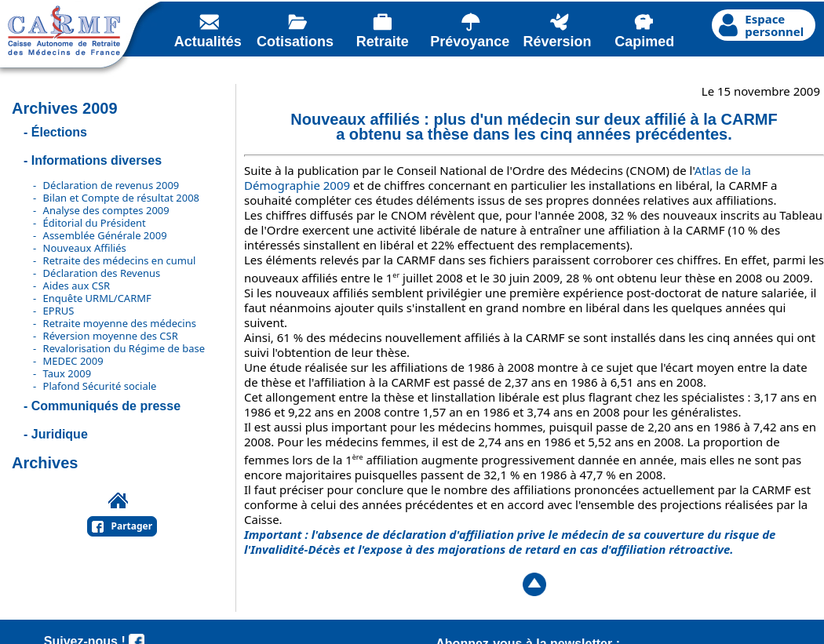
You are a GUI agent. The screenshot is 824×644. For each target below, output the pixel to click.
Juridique (60, 434)
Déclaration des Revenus (102, 273)
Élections (59, 132)
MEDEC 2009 (73, 361)
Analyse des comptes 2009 (106, 210)
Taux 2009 (67, 373)
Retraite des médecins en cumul (120, 260)
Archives (45, 463)
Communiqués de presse (106, 406)
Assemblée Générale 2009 (105, 235)
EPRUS (59, 311)
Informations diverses (97, 160)
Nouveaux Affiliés (85, 248)
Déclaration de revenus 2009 (111, 185)
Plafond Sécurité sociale (100, 386)
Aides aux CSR (77, 286)
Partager (132, 526)
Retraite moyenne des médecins (120, 323)
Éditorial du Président (95, 223)
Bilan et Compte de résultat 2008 (121, 198)
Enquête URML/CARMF (97, 298)
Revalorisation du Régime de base (124, 348)
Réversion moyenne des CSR (111, 336)
